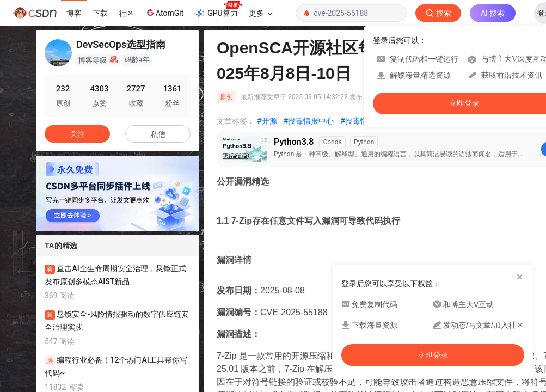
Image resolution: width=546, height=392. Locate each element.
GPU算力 (218, 10)
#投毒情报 (358, 121)
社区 (126, 13)
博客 (74, 13)
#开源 (267, 121)
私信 (158, 134)
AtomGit (164, 13)
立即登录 (433, 355)
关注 (77, 134)
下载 (100, 13)
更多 (261, 13)
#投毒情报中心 (309, 121)
